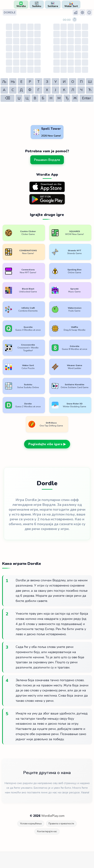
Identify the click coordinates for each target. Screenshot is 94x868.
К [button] (64, 90)
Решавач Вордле (47, 160)
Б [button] (43, 98)
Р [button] (30, 82)
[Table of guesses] (23, 48)
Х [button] (47, 90)
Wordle (21, 5)
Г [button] (38, 90)
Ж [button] (75, 98)
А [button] (4, 90)
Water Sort (71, 5)
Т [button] (39, 82)
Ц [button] (27, 98)
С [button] (13, 90)
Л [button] (73, 90)
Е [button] (21, 82)
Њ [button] (13, 82)
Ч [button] (81, 90)
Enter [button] (87, 98)
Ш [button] (90, 82)
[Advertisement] (29, 115)
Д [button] (21, 90)
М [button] (59, 98)
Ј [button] (55, 90)
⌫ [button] (7, 98)
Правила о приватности (61, 824)
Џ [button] (19, 98)
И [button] (64, 82)
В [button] (35, 98)
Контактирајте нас (47, 831)
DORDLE (10, 13)
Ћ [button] (90, 90)
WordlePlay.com (53, 816)
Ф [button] (30, 90)
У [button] (56, 82)
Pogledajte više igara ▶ (47, 444)
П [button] (81, 82)
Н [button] (51, 98)
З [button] (47, 82)
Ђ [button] (67, 98)
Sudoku (37, 5)
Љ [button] (4, 82)
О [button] (73, 82)
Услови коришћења (31, 824)
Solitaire (53, 5)
